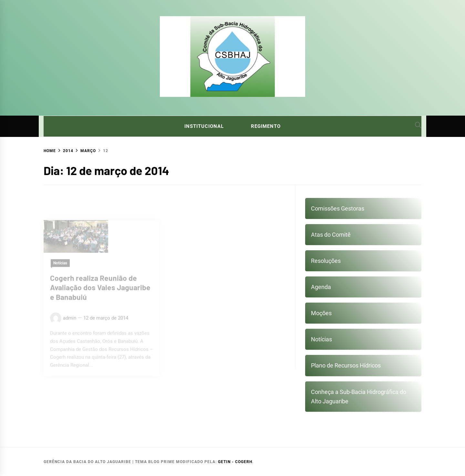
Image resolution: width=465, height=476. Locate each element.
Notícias (321, 339)
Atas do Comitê (331, 235)
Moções (321, 313)
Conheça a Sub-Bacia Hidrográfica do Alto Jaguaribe (359, 397)
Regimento (266, 126)
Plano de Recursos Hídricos (346, 365)
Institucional (204, 126)
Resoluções (326, 261)
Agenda (321, 287)
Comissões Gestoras (338, 208)
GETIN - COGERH (235, 462)
